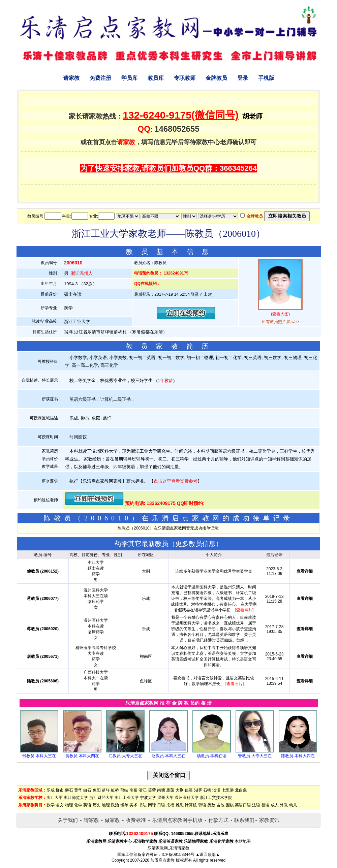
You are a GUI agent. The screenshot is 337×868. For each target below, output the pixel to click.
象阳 (97, 790)
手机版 (266, 78)
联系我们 (244, 820)
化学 (78, 805)
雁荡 (170, 790)
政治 (115, 805)
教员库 (156, 78)
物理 (69, 805)
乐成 (51, 790)
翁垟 (106, 790)
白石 (87, 790)
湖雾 (198, 790)
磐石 (69, 790)
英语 (87, 805)
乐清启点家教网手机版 (177, 820)
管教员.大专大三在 (255, 756)
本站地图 (243, 841)
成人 (275, 805)
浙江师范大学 (76, 798)
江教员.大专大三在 (125, 756)
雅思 (180, 805)
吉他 (220, 805)
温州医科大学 (187, 798)
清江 (143, 790)
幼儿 (293, 805)
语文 (60, 805)
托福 (170, 805)
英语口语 (243, 805)
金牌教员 (216, 78)
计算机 (191, 805)
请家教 (71, 78)
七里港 (228, 790)
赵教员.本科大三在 (168, 756)
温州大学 (165, 798)
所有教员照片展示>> (280, 322)
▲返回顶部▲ (208, 855)
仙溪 (189, 790)
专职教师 (185, 78)
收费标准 (136, 820)
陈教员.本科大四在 (298, 756)
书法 (143, 805)
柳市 (60, 790)
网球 (152, 805)
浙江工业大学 (127, 798)
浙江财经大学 (101, 798)
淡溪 (216, 790)
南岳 (133, 790)
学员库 (129, 78)
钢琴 (124, 805)
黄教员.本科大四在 (82, 756)
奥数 (211, 805)
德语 (266, 805)
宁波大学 (148, 798)
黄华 (78, 790)
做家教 (112, 820)
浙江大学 (55, 798)
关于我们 (68, 820)
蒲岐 (124, 790)
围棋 (230, 805)
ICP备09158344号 (178, 855)
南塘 (161, 790)
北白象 (241, 790)
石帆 (207, 790)
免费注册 (100, 78)
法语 (256, 805)
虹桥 (115, 790)
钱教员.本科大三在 (39, 756)
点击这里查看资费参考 (176, 481)
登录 (243, 78)
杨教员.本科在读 (211, 756)
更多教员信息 (195, 544)
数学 (51, 805)
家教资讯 (269, 820)
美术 (133, 805)
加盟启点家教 (162, 860)
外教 (284, 805)
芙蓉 (152, 790)
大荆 (180, 790)
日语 (161, 805)
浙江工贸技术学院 (216, 798)
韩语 (202, 805)
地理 (106, 805)
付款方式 (218, 820)
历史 (97, 805)
